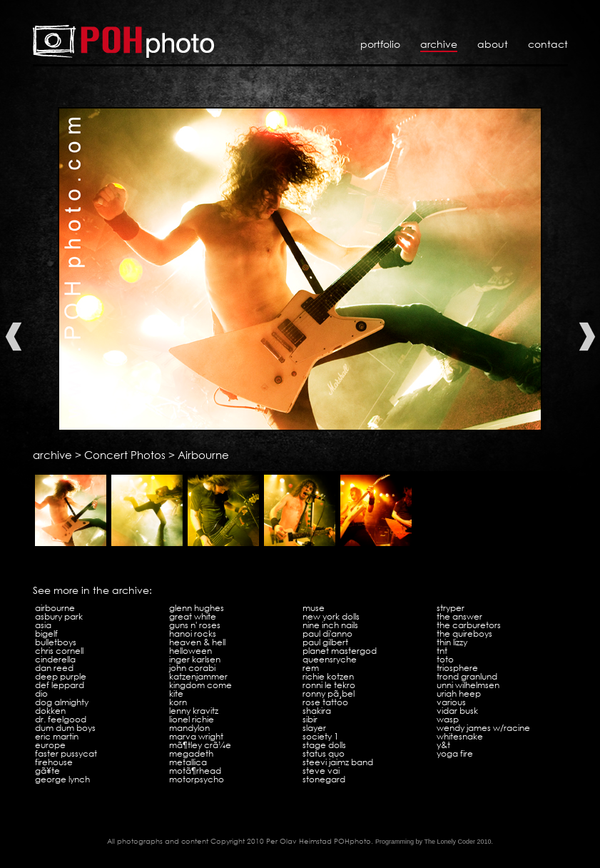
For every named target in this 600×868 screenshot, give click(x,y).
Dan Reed (54, 668)
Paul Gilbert (325, 642)
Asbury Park (59, 616)
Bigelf (46, 634)
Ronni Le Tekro (329, 685)
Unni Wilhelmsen (468, 685)
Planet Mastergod (340, 651)
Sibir (310, 719)
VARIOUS (451, 702)
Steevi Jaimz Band (338, 762)
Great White (193, 616)
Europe (50, 745)
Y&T (443, 745)
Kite (176, 693)
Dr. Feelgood (61, 719)
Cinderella (55, 659)
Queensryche (330, 659)
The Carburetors (469, 625)
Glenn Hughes (197, 608)
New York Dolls (331, 616)
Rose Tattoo (325, 702)
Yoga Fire (455, 753)
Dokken (50, 711)
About (493, 44)
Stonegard (324, 779)
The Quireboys (464, 634)
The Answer (459, 616)
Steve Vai (321, 771)
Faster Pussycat (66, 753)
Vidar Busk (457, 711)
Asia (43, 625)
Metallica (188, 762)
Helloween (190, 651)
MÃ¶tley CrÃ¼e (200, 745)
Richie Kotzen (328, 676)
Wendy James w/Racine (483, 728)
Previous (14, 337)
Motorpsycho (197, 779)
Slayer (314, 728)
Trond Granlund (467, 676)
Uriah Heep (459, 693)
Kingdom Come (200, 685)
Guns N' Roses (195, 625)
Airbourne (203, 455)
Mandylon (189, 728)
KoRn (178, 702)
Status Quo (324, 753)
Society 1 (321, 736)
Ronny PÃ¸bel (329, 693)
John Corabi (192, 668)
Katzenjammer (198, 676)
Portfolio (380, 44)
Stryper (451, 608)
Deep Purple (61, 676)
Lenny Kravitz (194, 711)
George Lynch (62, 779)
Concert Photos (125, 455)
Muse (314, 608)
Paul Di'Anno (327, 634)
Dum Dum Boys (65, 728)
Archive (439, 44)
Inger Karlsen (195, 659)
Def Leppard (60, 685)
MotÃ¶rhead (195, 771)
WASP (448, 719)
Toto (445, 659)
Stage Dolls (324, 745)
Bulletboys (56, 642)
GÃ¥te (47, 771)
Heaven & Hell (197, 642)
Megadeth (191, 753)
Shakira (317, 711)
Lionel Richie (192, 719)
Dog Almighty (62, 702)
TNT (442, 651)
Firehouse (54, 762)
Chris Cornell (59, 651)
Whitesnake (460, 736)
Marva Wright (196, 736)
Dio (41, 693)
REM (311, 668)
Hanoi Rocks (193, 634)
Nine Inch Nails (330, 625)
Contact (548, 44)
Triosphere (457, 668)
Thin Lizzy (452, 642)
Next (587, 337)
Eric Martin (57, 736)
